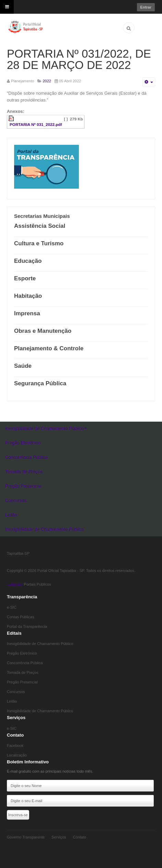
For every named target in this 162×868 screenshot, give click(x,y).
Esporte (25, 278)
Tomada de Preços (24, 472)
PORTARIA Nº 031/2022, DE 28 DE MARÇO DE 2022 (79, 59)
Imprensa (27, 313)
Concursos (16, 500)
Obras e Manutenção (43, 331)
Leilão (11, 515)
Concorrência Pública (26, 457)
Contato (79, 837)
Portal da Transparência (27, 626)
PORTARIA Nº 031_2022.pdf (36, 124)
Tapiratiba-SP (18, 553)
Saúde (23, 366)
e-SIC (12, 607)
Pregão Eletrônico (23, 443)
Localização (17, 755)
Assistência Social (40, 226)
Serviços (59, 837)
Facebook (15, 746)
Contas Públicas (21, 617)
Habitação (28, 296)
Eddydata (15, 584)
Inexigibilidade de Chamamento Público (46, 428)
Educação (28, 261)
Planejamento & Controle (49, 348)
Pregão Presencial (23, 486)
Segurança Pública (40, 383)
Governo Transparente (26, 837)
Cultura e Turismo (39, 243)
